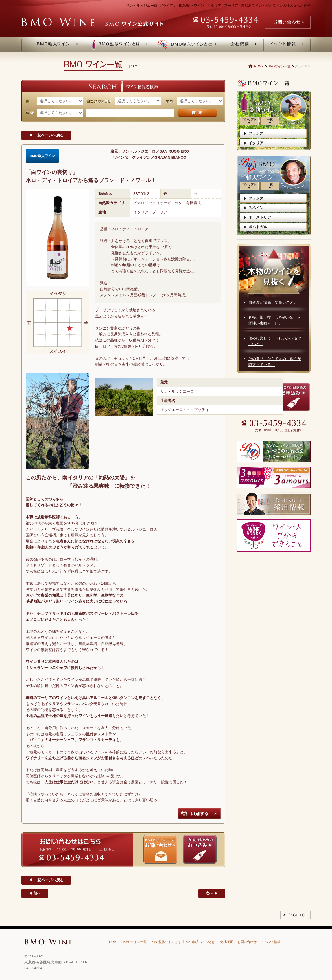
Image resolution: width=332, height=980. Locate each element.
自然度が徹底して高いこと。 (273, 302)
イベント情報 (271, 942)
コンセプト (249, 119)
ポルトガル (258, 227)
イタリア (256, 143)
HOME (259, 66)
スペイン (256, 208)
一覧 (270, 119)
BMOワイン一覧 (279, 66)
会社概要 (226, 942)
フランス (256, 133)
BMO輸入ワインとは (200, 942)
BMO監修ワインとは (166, 942)
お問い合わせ (247, 942)
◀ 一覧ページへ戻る (46, 135)
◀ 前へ (35, 893)
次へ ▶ (212, 893)
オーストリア (260, 217)
